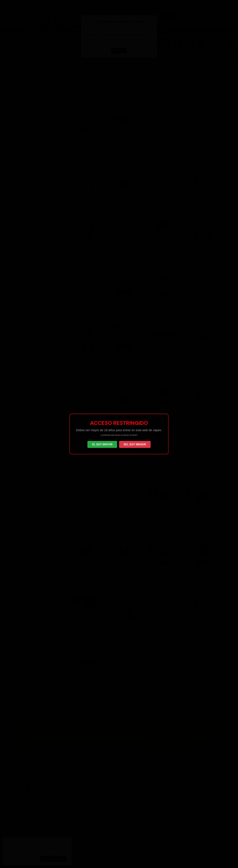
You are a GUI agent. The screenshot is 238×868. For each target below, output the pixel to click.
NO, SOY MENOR (135, 444)
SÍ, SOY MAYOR (102, 444)
